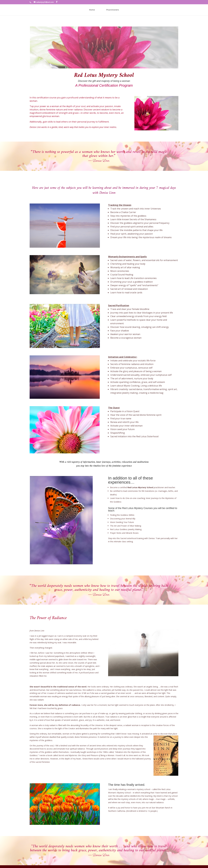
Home (92, 10)
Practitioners (113, 10)
